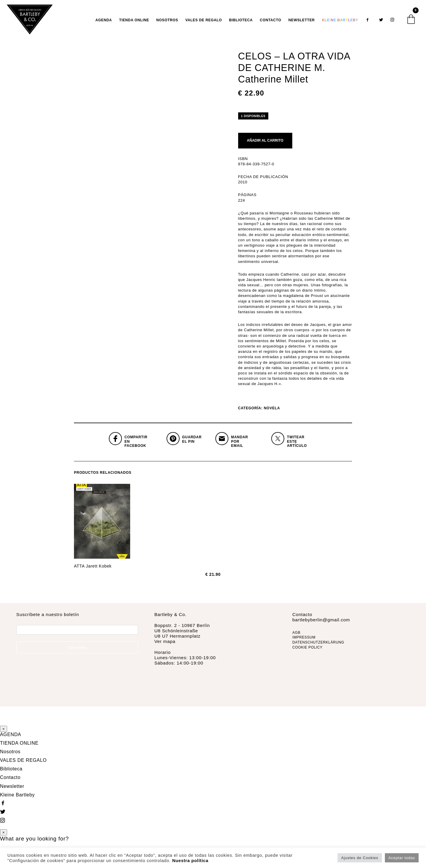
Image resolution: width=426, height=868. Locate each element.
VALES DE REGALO (204, 22)
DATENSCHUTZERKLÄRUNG (318, 646)
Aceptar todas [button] (402, 858)
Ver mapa (165, 645)
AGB (296, 636)
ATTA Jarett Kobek (93, 570)
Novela (272, 412)
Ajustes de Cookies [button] (360, 858)
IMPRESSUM (304, 641)
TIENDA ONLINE (134, 22)
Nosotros (167, 22)
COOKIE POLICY (307, 651)
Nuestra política (190, 861)
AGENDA (104, 22)
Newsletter (302, 22)
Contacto (270, 22)
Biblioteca (241, 22)
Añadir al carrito (265, 144)
